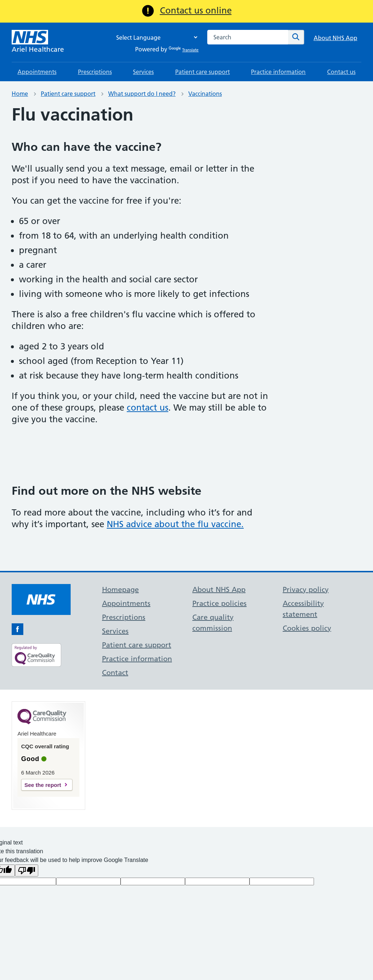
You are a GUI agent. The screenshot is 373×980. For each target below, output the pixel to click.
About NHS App (335, 38)
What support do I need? (142, 94)
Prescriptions (95, 72)
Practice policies (219, 603)
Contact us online (196, 10)
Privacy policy (306, 589)
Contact (115, 673)
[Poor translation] (27, 871)
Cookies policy (307, 628)
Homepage (120, 589)
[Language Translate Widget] (155, 37)
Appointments (37, 72)
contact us (148, 407)
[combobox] (248, 37)
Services (143, 72)
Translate (184, 50)
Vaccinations (205, 94)
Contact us (341, 72)
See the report (43, 785)
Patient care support (203, 72)
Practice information (278, 72)
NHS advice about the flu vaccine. (175, 524)
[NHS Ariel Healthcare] (38, 42)
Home (20, 94)
